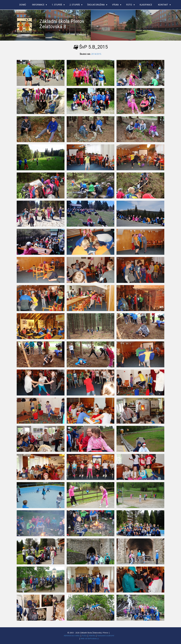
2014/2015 (96, 54)
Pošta (84, 636)
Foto (129, 5)
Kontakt (163, 5)
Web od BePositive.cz (90, 638)
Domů (23, 5)
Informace (38, 5)
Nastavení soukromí (106, 636)
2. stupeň (75, 5)
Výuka (116, 5)
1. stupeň (57, 5)
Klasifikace (146, 5)
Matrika (92, 636)
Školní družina (96, 5)
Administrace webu (72, 636)
